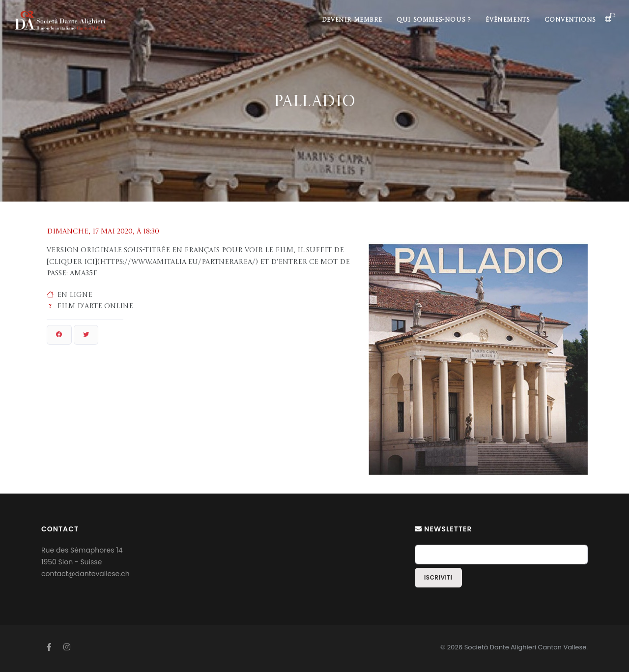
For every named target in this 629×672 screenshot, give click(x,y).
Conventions (570, 20)
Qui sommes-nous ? (434, 20)
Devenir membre (352, 20)
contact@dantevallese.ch (86, 574)
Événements (508, 20)
